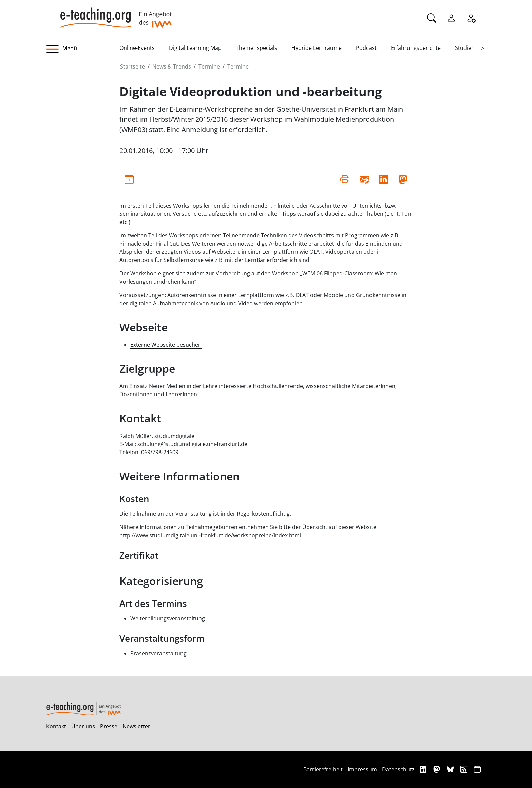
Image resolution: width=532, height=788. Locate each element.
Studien (465, 48)
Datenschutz (398, 769)
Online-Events (137, 48)
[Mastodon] (438, 769)
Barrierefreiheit (323, 769)
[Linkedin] (424, 769)
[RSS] (465, 769)
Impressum (362, 769)
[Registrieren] (471, 17)
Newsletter (136, 726)
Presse (109, 726)
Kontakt (56, 726)
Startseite (132, 66)
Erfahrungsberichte (416, 48)
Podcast (366, 48)
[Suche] (432, 17)
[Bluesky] (451, 769)
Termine (209, 66)
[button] (83, 49)
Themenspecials (256, 48)
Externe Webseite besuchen (166, 345)
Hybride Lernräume (317, 48)
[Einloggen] (451, 17)
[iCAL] (477, 769)
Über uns (83, 726)
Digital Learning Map (195, 48)
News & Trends (172, 66)
